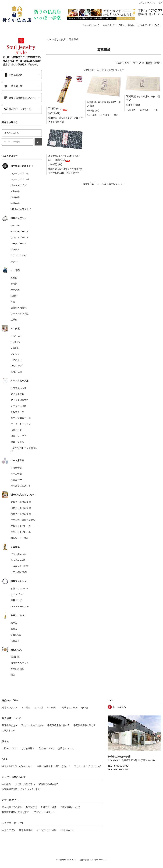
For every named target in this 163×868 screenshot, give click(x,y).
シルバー (15, 226)
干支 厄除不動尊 (19, 572)
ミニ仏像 (51, 707)
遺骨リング (16, 600)
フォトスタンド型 (20, 314)
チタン (14, 261)
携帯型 (14, 320)
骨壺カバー (16, 480)
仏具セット (16, 430)
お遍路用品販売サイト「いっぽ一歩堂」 (22, 789)
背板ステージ (17, 412)
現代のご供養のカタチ (32, 725)
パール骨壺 (16, 474)
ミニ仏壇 (39, 707)
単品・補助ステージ (21, 418)
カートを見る (119, 707)
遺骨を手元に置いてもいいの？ (18, 766)
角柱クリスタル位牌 (21, 514)
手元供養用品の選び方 (85, 725)
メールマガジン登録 (46, 830)
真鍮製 (14, 278)
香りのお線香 (17, 669)
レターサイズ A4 (20, 179)
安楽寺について (46, 748)
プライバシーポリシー (44, 812)
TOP (49, 39)
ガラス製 (15, 290)
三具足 (14, 629)
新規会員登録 (26, 830)
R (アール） (17, 336)
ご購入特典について (70, 807)
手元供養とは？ (10, 725)
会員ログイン (9, 830)
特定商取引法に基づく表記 (15, 812)
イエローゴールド (20, 232)
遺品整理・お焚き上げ (18, 109)
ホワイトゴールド (20, 237)
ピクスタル (16, 360)
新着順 (158, 63)
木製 (13, 302)
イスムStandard (19, 554)
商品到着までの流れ (12, 807)
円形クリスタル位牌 (21, 508)
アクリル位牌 (17, 394)
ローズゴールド (18, 244)
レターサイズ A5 (20, 173)
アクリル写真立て (20, 400)
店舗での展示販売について (20, 98)
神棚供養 (15, 203)
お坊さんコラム (66, 748)
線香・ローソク (18, 436)
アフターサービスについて (88, 766)
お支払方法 (31, 807)
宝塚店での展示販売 (49, 784)
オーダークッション (21, 424)
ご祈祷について (10, 748)
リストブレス (17, 594)
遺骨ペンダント (10, 707)
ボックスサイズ (18, 185)
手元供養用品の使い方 (59, 725)
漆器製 (14, 296)
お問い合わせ (67, 830)
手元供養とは (13, 75)
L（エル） (16, 348)
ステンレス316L (19, 255)
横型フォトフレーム (21, 532)
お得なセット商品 (20, 538)
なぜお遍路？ (28, 748)
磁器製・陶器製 (18, 308)
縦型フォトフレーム (21, 526)
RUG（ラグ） (18, 366)
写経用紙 (74, 39)
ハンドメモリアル (20, 606)
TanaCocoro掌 (18, 560)
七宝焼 (14, 284)
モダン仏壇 (16, 372)
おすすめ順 (138, 63)
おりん (14, 623)
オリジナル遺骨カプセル (23, 520)
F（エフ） (16, 342)
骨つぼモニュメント (21, 486)
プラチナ (15, 249)
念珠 (13, 675)
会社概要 (6, 784)
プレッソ (15, 354)
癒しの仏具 (60, 39)
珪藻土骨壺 (16, 468)
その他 (84, 707)
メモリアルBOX (19, 406)
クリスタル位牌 (18, 388)
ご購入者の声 (13, 86)
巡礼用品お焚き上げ (21, 209)
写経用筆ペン (58, 109)
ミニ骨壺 (26, 707)
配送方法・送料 (49, 807)
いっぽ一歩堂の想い (25, 784)
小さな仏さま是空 (20, 566)
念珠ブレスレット (20, 589)
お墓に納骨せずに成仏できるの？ (54, 766)
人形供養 (15, 191)
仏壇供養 (15, 197)
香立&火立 (16, 635)
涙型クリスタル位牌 (21, 502)
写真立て (15, 641)
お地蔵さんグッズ (20, 663)
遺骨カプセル (17, 442)
